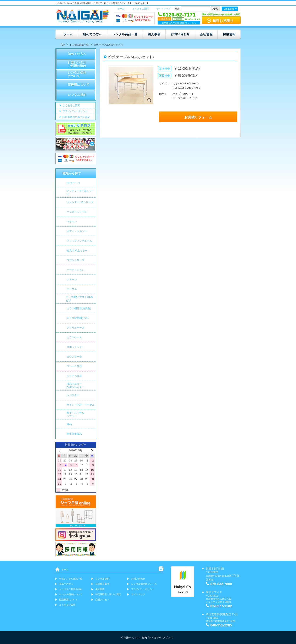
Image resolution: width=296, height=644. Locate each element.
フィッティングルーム (79, 241)
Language (229, 9)
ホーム (121, 9)
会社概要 (100, 589)
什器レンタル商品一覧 (71, 579)
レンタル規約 (77, 95)
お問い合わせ (180, 34)
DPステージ (74, 183)
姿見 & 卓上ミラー (77, 251)
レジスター (73, 395)
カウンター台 (74, 357)
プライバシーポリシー (75, 111)
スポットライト (76, 347)
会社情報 (206, 34)
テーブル (72, 289)
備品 (69, 424)
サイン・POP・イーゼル (81, 405)
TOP (63, 45)
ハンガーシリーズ (77, 212)
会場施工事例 (102, 584)
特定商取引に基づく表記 (76, 117)
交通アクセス (102, 600)
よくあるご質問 (140, 9)
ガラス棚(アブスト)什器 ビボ (79, 299)
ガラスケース (74, 337)
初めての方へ (93, 34)
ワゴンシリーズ (76, 260)
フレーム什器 (74, 366)
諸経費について (79, 85)
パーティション (76, 270)
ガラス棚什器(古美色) (79, 308)
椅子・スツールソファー (76, 415)
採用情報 (229, 34)
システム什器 (74, 376)
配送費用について (69, 600)
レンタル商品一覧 (125, 34)
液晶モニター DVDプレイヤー (76, 386)
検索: (177, 9)
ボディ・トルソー (77, 231)
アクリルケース (76, 328)
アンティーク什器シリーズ (80, 193)
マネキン (72, 222)
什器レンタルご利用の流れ (77, 64)
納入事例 (154, 34)
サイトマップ (163, 9)
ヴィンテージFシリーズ (80, 202)
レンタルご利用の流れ (71, 589)
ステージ (72, 279)
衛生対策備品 (74, 434)
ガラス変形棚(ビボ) (78, 318)
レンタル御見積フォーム (144, 584)
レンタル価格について (77, 74)
